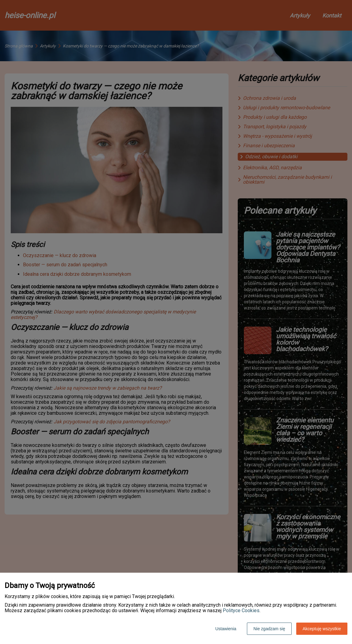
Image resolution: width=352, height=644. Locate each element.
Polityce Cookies (241, 610)
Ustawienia (226, 629)
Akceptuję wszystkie (322, 629)
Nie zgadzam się (269, 629)
